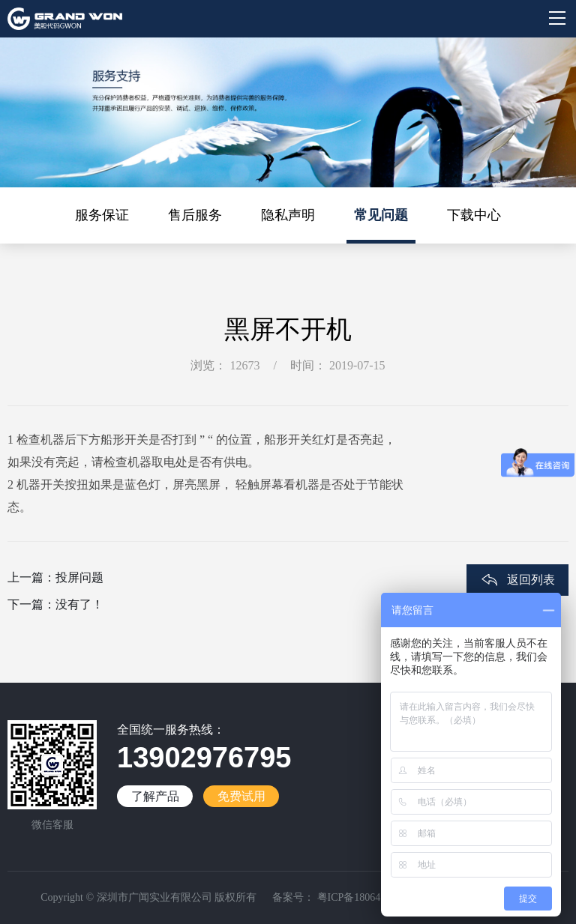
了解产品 (155, 796)
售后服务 (195, 215)
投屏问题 (79, 577)
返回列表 (531, 580)
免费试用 (241, 796)
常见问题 (381, 215)
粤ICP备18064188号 (360, 897)
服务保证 (102, 215)
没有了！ (79, 604)
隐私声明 (288, 215)
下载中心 (474, 215)
